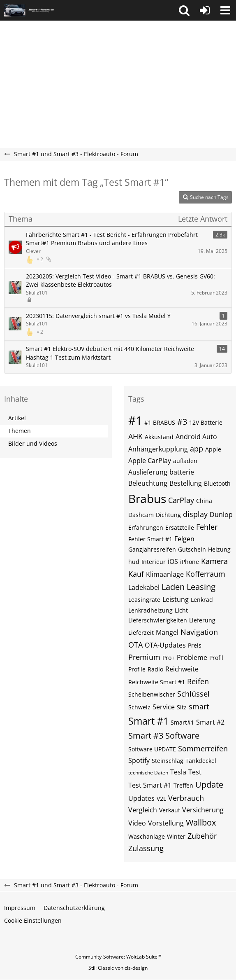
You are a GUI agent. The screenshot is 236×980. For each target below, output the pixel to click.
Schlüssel (193, 694)
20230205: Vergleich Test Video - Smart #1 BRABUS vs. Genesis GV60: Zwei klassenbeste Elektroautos (120, 281)
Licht (181, 610)
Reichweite (182, 669)
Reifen (198, 681)
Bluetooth (217, 483)
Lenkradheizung (150, 610)
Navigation (199, 632)
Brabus (147, 498)
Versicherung (203, 810)
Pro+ (169, 658)
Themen (20, 431)
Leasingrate (144, 600)
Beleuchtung (148, 483)
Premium (144, 657)
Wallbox (201, 822)
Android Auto (196, 437)
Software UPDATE (152, 749)
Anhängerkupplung (158, 449)
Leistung (176, 599)
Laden (173, 587)
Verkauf (170, 810)
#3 (182, 422)
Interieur (154, 562)
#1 (135, 420)
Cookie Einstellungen (33, 920)
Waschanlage (147, 836)
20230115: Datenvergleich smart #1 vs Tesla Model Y (98, 316)
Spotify (139, 760)
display (195, 514)
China (204, 501)
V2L (161, 799)
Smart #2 (210, 722)
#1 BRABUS (160, 422)
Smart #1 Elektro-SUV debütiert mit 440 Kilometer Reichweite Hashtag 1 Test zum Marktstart (110, 353)
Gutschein (192, 549)
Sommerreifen (203, 748)
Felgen (184, 539)
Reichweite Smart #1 (157, 682)
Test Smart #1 (150, 785)
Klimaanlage (165, 574)
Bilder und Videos (33, 443)
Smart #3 (146, 736)
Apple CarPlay (150, 461)
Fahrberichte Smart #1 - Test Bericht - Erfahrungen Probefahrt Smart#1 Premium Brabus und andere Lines (112, 239)
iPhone (190, 562)
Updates (141, 798)
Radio (155, 669)
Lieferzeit (141, 633)
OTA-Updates (165, 645)
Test (195, 772)
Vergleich (143, 810)
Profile (137, 669)
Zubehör (202, 836)
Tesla (178, 772)
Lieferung (202, 620)
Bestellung (186, 483)
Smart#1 (182, 722)
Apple (213, 449)
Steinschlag (168, 761)
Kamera (214, 561)
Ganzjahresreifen (152, 549)
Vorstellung (166, 823)
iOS (173, 561)
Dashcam (141, 515)
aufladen (185, 461)
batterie (182, 472)
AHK (135, 436)
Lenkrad (202, 600)
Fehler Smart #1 (150, 539)
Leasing (201, 587)
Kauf (136, 574)
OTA (135, 645)
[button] (184, 10)
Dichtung (168, 515)
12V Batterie (206, 422)
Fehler (207, 527)
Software (182, 736)
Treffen (183, 785)
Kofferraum (206, 574)
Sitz (182, 707)
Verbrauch (186, 798)
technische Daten (148, 773)
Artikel (17, 418)
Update (209, 785)
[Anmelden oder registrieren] (205, 10)
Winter (176, 836)
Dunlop (221, 515)
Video (137, 823)
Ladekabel (144, 587)
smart (199, 706)
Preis (195, 645)
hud (134, 562)
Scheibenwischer (152, 694)
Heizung (219, 549)
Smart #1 (148, 721)
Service (164, 707)
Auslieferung (148, 472)
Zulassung (146, 848)
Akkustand (159, 437)
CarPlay (181, 500)
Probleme (192, 657)
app (197, 449)
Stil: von (118, 968)
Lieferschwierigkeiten (158, 620)
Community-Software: (118, 957)
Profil (216, 658)
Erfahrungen (146, 527)
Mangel (167, 632)
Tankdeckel (201, 761)
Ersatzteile (180, 527)
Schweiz (139, 707)
